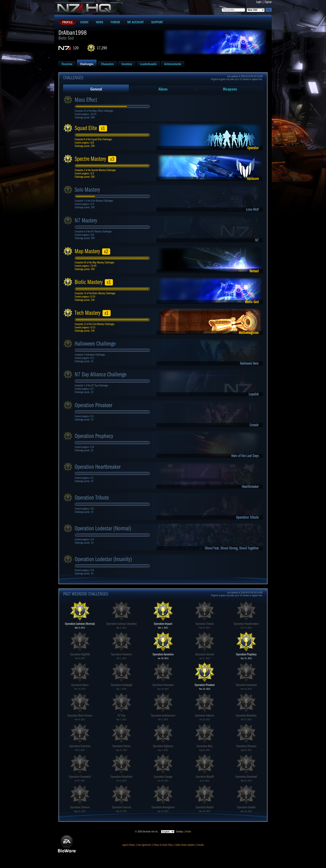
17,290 (102, 48)
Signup (268, 2)
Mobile (188, 832)
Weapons (230, 89)
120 (76, 48)
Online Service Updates (185, 845)
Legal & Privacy (129, 845)
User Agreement (144, 845)
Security (200, 845)
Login (259, 2)
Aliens (163, 89)
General (96, 89)
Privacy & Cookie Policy (163, 845)
